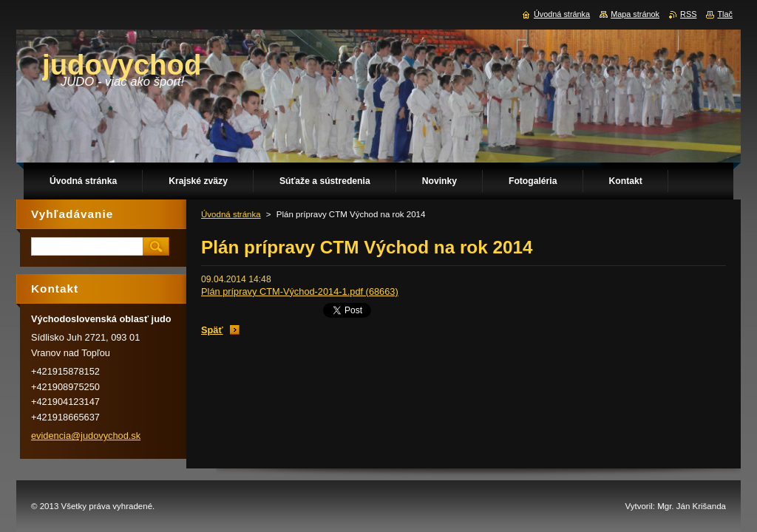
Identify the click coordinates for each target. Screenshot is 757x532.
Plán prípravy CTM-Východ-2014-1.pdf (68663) (300, 291)
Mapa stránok (635, 14)
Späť (212, 330)
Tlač (725, 14)
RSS (688, 14)
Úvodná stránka (231, 214)
